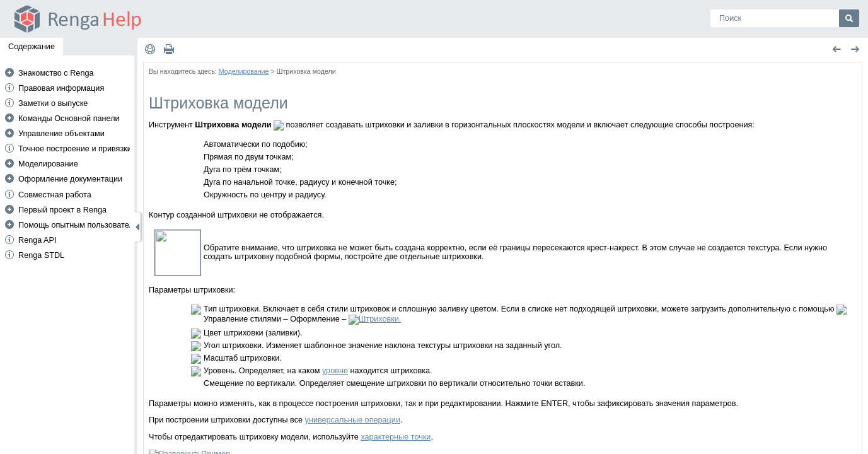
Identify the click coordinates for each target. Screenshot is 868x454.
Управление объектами (61, 134)
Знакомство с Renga (56, 73)
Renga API (38, 240)
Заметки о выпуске (53, 103)
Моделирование (48, 164)
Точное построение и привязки (75, 149)
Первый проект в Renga (62, 210)
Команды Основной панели (69, 119)
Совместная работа (55, 195)
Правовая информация (61, 88)
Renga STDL (41, 255)
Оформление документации (70, 179)
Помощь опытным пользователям (81, 225)
